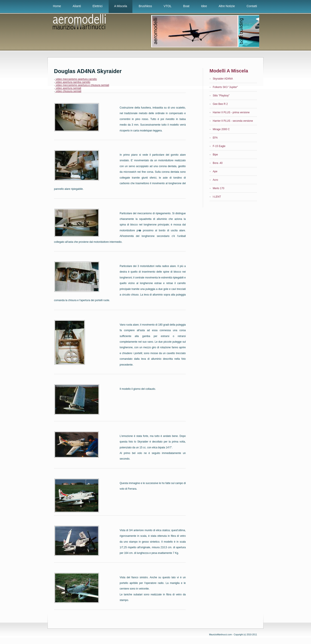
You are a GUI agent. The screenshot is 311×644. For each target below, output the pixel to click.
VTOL (168, 6)
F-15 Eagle (219, 146)
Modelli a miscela (229, 71)
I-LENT (217, 197)
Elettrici (98, 6)
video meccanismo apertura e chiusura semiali (82, 85)
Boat (186, 6)
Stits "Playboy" (221, 96)
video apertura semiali (68, 88)
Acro (215, 180)
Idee (204, 6)
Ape (215, 171)
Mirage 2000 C (221, 129)
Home (57, 6)
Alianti (77, 6)
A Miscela (121, 6)
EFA (215, 138)
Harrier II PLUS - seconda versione (233, 121)
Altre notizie (227, 6)
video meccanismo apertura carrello (75, 79)
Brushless (145, 6)
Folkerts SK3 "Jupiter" (225, 87)
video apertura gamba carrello (72, 82)
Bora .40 (218, 163)
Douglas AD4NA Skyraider (88, 71)
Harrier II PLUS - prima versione (231, 112)
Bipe (215, 155)
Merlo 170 (218, 188)
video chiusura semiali (68, 91)
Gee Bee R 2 (220, 104)
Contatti (252, 6)
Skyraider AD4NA (223, 79)
